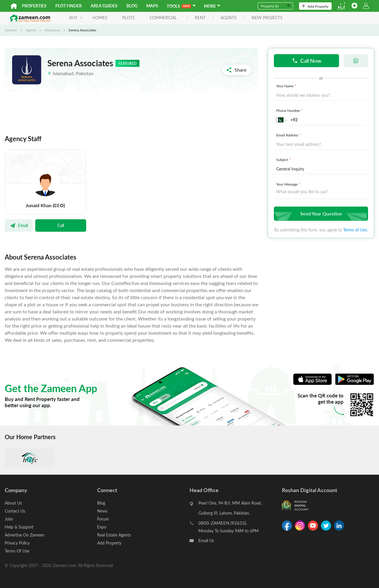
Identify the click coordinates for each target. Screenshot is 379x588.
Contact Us (15, 511)
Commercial (163, 18)
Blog (132, 6)
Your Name (287, 86)
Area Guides (104, 6)
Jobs (9, 519)
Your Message (289, 184)
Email (19, 225)
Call (61, 225)
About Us (13, 503)
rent (200, 18)
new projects (267, 18)
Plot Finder (69, 6)
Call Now (307, 61)
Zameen (11, 30)
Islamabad (52, 30)
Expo (102, 527)
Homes (100, 18)
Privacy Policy (17, 543)
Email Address (289, 135)
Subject (284, 160)
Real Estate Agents (114, 535)
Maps (152, 6)
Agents (31, 30)
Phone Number (290, 110)
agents (229, 18)
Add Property (315, 6)
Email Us (206, 541)
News (102, 511)
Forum (103, 519)
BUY (76, 18)
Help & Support (19, 527)
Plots (129, 18)
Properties (34, 6)
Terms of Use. (355, 230)
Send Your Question (320, 214)
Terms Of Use (17, 551)
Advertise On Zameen (25, 535)
